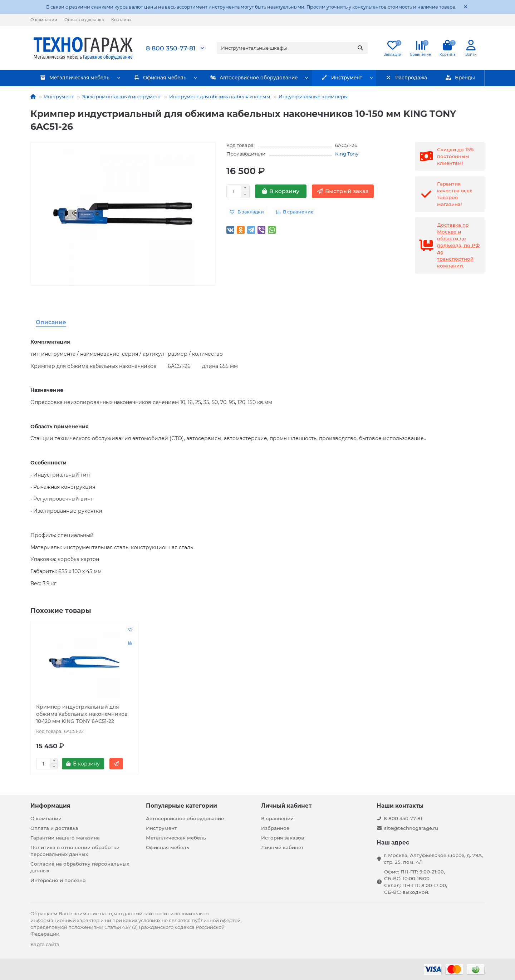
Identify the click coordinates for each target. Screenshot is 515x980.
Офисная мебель (160, 78)
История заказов (283, 838)
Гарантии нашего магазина (65, 838)
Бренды (460, 78)
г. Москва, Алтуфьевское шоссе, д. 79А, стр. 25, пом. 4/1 (433, 859)
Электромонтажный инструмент (121, 97)
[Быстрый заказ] (343, 191)
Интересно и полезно (58, 880)
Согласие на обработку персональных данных (80, 867)
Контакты (121, 20)
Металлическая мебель (75, 78)
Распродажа (406, 78)
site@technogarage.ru (411, 828)
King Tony (347, 154)
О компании (44, 20)
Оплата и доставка (84, 20)
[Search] (292, 48)
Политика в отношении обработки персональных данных (75, 851)
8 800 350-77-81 (171, 48)
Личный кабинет (286, 806)
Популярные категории (182, 806)
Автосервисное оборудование (254, 78)
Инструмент (342, 78)
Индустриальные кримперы (313, 97)
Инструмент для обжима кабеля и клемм (220, 97)
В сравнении (277, 818)
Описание (51, 322)
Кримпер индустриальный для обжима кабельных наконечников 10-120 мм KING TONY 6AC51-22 (82, 714)
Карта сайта (45, 944)
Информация (50, 806)
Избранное (275, 828)
